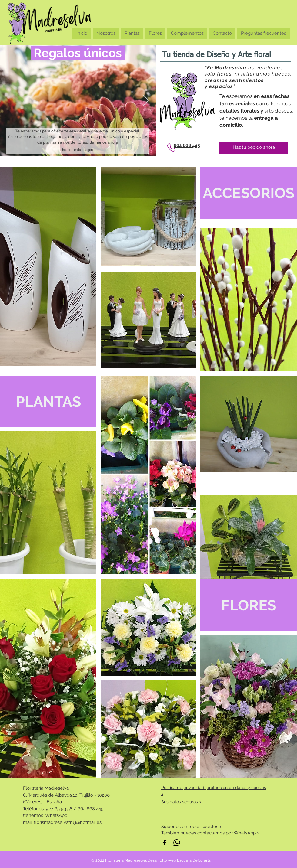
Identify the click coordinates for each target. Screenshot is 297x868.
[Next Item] (146, 101)
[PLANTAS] (48, 402)
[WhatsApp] (177, 843)
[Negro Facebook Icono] (165, 843)
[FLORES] (249, 605)
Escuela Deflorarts (194, 860)
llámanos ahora (104, 142)
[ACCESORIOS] (249, 193)
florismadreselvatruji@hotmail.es (68, 822)
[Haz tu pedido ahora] (254, 148)
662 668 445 (90, 809)
